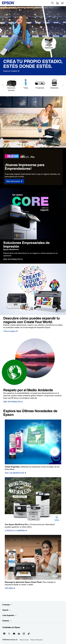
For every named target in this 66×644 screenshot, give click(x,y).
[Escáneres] (54, 84)
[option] (33, 41)
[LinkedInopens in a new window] (19, 634)
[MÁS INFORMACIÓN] (13, 259)
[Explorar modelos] (11, 71)
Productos (7, 605)
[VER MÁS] (10, 588)
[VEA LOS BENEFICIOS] (16, 473)
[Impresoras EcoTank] (11, 85)
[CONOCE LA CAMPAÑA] (16, 530)
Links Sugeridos (10, 615)
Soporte (7, 610)
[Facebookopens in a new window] (4, 634)
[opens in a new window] (29, 634)
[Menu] (62, 3)
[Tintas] (26, 84)
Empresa (7, 621)
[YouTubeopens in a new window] (14, 634)
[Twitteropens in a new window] (9, 634)
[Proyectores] (40, 84)
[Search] (53, 3)
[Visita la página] (10, 331)
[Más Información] (14, 181)
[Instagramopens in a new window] (24, 634)
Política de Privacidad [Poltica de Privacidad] (36, 640)
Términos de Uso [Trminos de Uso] (24, 640)
